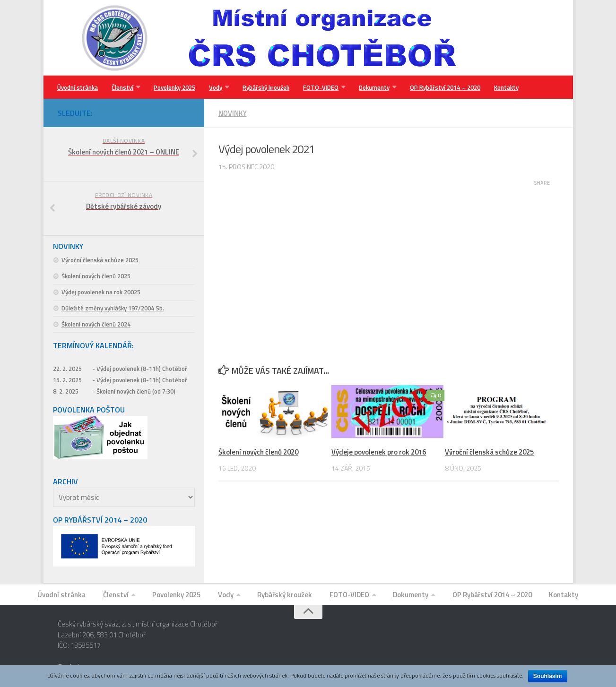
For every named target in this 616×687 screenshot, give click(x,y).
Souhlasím (548, 676)
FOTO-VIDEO (318, 87)
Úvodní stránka (78, 87)
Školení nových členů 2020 (258, 452)
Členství (122, 87)
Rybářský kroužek (264, 87)
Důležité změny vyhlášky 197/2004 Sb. (113, 309)
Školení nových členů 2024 (96, 325)
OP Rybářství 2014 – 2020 (442, 87)
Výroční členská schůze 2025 (489, 452)
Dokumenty (371, 87)
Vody (214, 87)
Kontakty (503, 87)
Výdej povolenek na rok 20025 (101, 292)
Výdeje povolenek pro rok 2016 (379, 452)
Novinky (233, 114)
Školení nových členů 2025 (96, 276)
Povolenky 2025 (174, 87)
